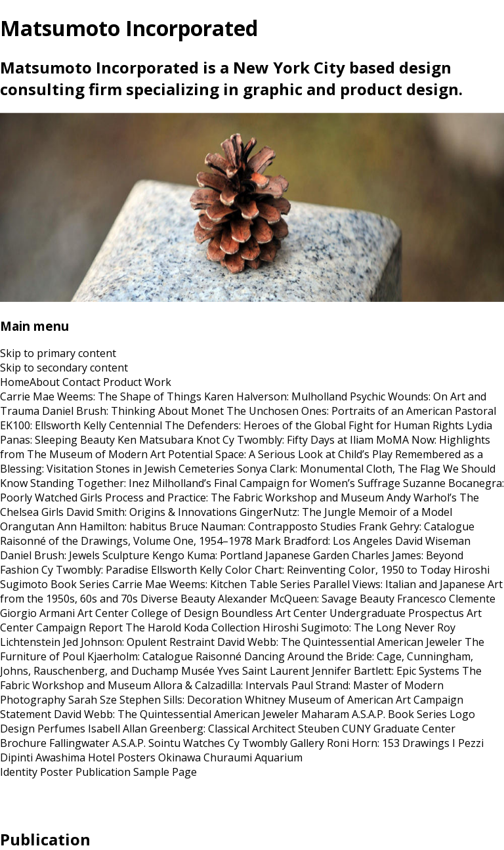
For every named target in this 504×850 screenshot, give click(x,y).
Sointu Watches (187, 743)
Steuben (319, 729)
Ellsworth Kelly (187, 570)
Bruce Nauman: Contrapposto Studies (263, 526)
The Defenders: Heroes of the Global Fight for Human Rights (314, 425)
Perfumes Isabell (79, 729)
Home (15, 382)
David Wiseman (433, 541)
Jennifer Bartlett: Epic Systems (386, 671)
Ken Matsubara (156, 440)
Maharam (325, 714)
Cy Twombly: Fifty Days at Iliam (298, 440)
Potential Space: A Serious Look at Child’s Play (280, 454)
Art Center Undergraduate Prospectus (370, 613)
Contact (81, 382)
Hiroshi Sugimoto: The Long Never (348, 627)
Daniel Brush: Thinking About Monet (133, 411)
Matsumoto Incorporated (129, 28)
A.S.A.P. (129, 743)
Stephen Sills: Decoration (181, 700)
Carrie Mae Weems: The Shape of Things (101, 396)
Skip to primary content (58, 353)
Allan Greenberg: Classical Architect (209, 729)
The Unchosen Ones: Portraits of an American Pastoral (361, 411)
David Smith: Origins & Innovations (152, 512)
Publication (103, 772)
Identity (19, 772)
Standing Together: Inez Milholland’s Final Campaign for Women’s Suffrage (215, 483)
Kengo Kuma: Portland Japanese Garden (251, 555)
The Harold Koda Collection (193, 627)
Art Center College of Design (148, 613)
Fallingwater (79, 743)
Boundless (247, 613)
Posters (136, 757)
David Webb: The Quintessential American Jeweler (340, 642)
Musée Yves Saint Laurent (245, 671)
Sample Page (165, 772)
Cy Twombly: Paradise (95, 570)
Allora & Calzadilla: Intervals (221, 685)
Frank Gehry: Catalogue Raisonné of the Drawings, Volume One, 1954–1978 (237, 534)
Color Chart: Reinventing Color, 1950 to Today (338, 570)
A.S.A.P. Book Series (399, 714)
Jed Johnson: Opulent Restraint (139, 642)
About (45, 382)
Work (158, 382)
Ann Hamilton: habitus (112, 526)
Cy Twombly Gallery (276, 743)
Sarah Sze (93, 700)
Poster (56, 772)
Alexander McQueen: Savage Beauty (306, 599)
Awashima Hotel (75, 757)
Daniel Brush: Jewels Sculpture (75, 555)
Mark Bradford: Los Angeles (324, 541)
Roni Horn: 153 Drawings (388, 743)
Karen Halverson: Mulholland (276, 396)
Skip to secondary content (64, 368)
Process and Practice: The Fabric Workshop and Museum (244, 498)
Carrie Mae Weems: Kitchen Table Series (211, 584)
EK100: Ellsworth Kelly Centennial (81, 425)
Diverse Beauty (178, 599)
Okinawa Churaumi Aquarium (230, 757)
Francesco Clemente (446, 599)
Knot (208, 440)
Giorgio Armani (37, 613)
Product (122, 382)
